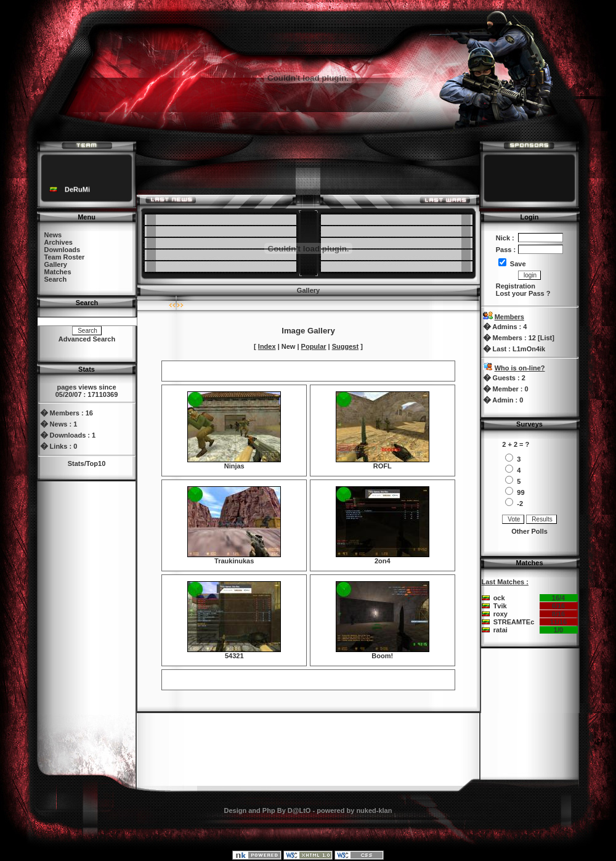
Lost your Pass (520, 293)
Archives (59, 242)
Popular (314, 346)
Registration (516, 286)
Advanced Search (87, 339)
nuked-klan (374, 810)
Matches (58, 272)
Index (267, 346)
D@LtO (299, 810)
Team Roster (65, 257)
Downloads (63, 250)
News (53, 235)
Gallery (56, 264)
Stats (76, 463)
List (546, 338)
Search (56, 279)
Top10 (96, 463)
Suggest (345, 346)
